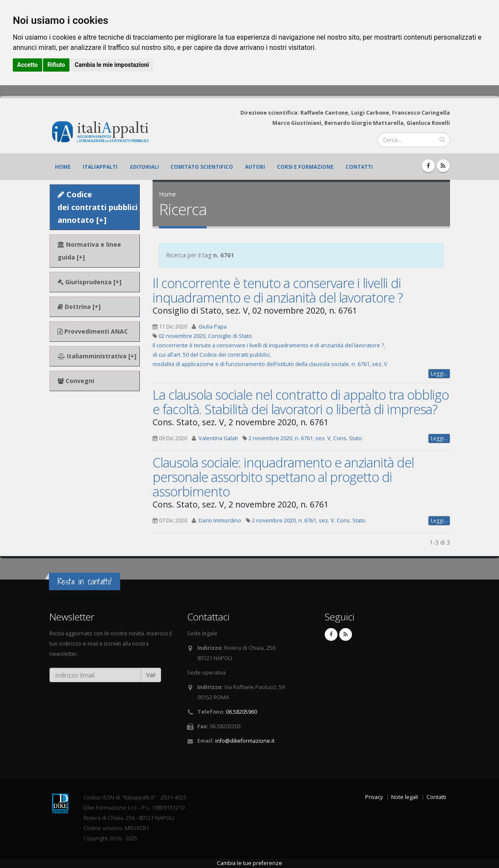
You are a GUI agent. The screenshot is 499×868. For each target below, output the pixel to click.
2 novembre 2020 (270, 438)
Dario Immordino (220, 521)
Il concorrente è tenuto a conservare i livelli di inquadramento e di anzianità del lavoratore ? (278, 290)
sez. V (380, 364)
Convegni (76, 381)
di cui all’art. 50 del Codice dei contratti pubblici (211, 355)
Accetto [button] (27, 65)
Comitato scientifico (202, 167)
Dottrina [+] (79, 307)
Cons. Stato (348, 438)
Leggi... (439, 373)
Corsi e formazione (305, 167)
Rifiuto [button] (56, 65)
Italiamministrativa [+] (97, 356)
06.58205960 (241, 712)
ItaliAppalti (100, 167)
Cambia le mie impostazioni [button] (112, 65)
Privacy (374, 797)
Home (63, 167)
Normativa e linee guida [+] (89, 251)
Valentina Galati (218, 438)
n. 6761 (361, 364)
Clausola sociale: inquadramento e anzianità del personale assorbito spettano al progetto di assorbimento (283, 477)
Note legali (405, 797)
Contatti (359, 167)
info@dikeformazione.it (245, 741)
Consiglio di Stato (230, 336)
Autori (255, 167)
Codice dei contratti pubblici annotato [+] (98, 207)
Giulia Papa (213, 327)
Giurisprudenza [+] (89, 282)
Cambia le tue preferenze (249, 863)
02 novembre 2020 (182, 336)
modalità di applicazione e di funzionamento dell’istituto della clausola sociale (251, 364)
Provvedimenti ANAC (93, 331)
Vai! (151, 675)
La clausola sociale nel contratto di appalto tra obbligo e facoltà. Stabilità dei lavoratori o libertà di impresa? (301, 402)
